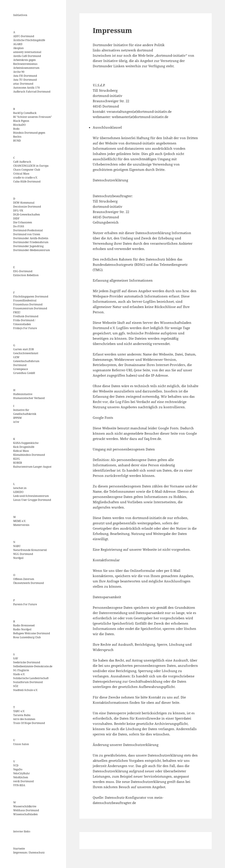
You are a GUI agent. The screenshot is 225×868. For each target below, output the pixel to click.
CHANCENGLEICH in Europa (31, 166)
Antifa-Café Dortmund (27, 56)
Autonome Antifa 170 (26, 88)
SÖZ (16, 686)
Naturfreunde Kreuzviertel (30, 550)
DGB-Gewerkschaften (27, 214)
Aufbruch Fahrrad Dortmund (32, 92)
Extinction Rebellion (26, 275)
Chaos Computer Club (27, 170)
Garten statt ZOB (24, 349)
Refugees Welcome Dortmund (32, 633)
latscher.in (20, 488)
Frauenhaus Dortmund (28, 304)
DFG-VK (18, 211)
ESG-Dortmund (23, 271)
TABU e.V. (19, 711)
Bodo (16, 129)
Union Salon (21, 744)
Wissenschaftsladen (25, 814)
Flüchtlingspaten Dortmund (31, 296)
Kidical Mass (21, 451)
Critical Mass (21, 174)
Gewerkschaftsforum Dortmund (26, 363)
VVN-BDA (19, 785)
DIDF (16, 218)
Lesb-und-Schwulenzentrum (31, 496)
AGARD (18, 44)
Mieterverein (21, 525)
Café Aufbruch (22, 162)
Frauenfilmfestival (25, 300)
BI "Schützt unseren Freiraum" (33, 117)
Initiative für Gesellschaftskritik (25, 412)
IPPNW (18, 418)
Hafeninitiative (23, 394)
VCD (16, 765)
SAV (16, 658)
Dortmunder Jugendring (28, 246)
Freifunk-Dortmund (26, 316)
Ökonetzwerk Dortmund (28, 583)
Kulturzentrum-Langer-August (32, 467)
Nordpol (18, 558)
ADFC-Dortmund (24, 36)
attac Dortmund (23, 84)
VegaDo (18, 769)
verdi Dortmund (23, 781)
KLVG (17, 459)
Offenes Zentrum (24, 579)
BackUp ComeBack (25, 113)
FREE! (17, 312)
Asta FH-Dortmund (25, 76)
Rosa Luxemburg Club (27, 637)
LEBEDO (18, 492)
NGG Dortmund (23, 554)
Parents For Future (25, 604)
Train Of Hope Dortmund (29, 723)
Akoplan (18, 48)
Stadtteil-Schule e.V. (25, 690)
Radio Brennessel (24, 625)
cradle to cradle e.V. (25, 178)
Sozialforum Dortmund (28, 682)
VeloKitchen (21, 777)
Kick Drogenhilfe (24, 447)
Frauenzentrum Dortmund (30, 308)
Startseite (19, 849)
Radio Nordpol (22, 629)
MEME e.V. (20, 521)
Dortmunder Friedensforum (31, 242)
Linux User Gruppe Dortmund (32, 500)
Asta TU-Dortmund (25, 80)
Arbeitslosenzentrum (26, 68)
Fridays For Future (25, 328)
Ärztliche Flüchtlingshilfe (29, 40)
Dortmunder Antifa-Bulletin (31, 238)
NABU (17, 546)
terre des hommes (24, 719)
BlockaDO (19, 125)
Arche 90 (19, 72)
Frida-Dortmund (24, 320)
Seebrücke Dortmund (27, 662)
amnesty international (27, 52)
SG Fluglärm (21, 670)
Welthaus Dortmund (26, 810)
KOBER (18, 463)
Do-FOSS (19, 226)
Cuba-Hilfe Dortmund (27, 181)
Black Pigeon (21, 121)
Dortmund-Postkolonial (28, 230)
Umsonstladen (22, 324)
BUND (17, 141)
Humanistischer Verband (29, 398)
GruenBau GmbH (24, 373)
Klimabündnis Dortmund (29, 455)
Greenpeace (21, 369)
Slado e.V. (19, 674)
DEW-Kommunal (24, 203)
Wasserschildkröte (25, 806)
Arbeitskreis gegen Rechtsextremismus (25, 62)
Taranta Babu (22, 715)
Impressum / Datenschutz (29, 852)
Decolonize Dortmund (27, 207)
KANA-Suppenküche (26, 443)
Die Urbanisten (23, 222)
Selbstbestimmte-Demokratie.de (33, 666)
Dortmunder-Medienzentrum (32, 250)
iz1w (16, 422)
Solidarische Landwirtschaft (31, 678)
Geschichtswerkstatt (26, 353)
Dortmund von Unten (27, 234)
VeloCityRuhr (22, 773)
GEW (16, 357)
